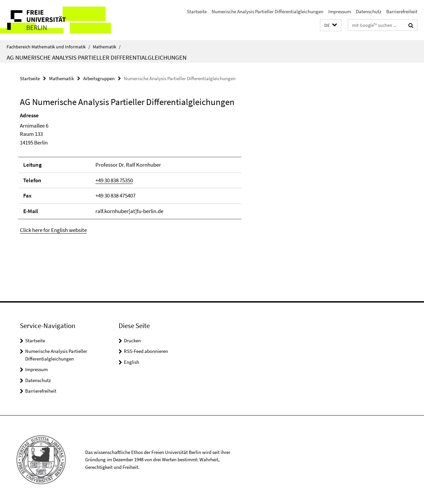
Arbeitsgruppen (99, 78)
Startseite (197, 11)
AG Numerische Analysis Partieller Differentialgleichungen (97, 57)
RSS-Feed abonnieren (146, 351)
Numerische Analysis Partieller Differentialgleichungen (267, 11)
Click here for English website (53, 230)
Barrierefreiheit (402, 11)
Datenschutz (369, 11)
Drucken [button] (132, 340)
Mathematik (107, 47)
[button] (331, 25)
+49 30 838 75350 (114, 180)
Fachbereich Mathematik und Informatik (48, 47)
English (132, 362)
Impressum (340, 11)
